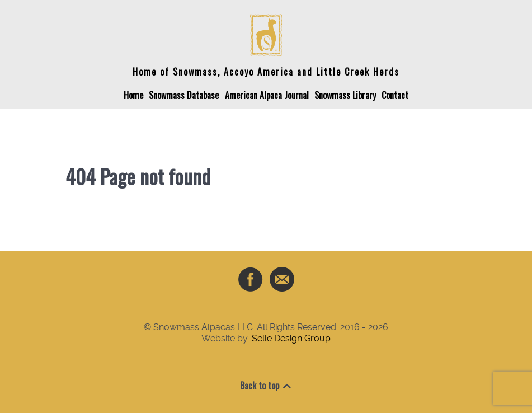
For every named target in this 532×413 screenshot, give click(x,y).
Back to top (266, 386)
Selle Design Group (291, 338)
